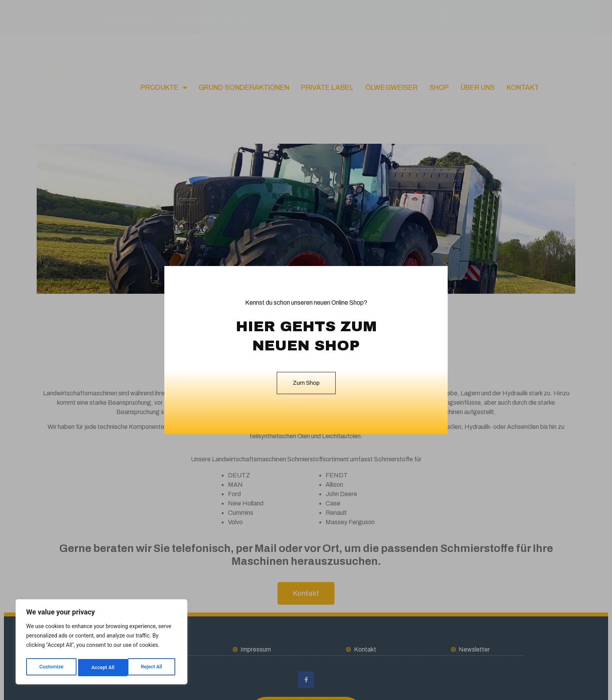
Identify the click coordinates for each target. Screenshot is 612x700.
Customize (51, 668)
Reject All (102, 668)
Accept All (153, 668)
